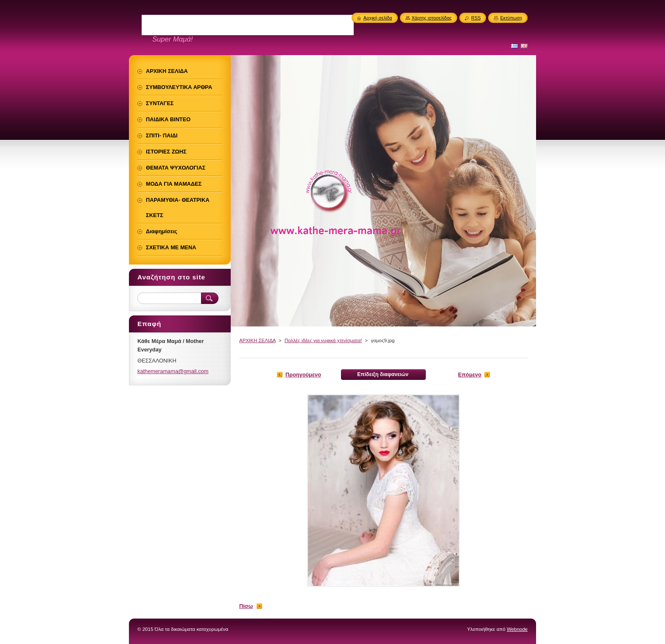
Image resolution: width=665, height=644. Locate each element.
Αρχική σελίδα (378, 18)
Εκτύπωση (511, 18)
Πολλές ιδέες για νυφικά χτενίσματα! (323, 340)
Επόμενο (470, 375)
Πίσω (246, 606)
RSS (476, 18)
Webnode (517, 629)
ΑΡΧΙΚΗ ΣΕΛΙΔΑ (257, 340)
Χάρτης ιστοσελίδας (432, 18)
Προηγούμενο (303, 375)
